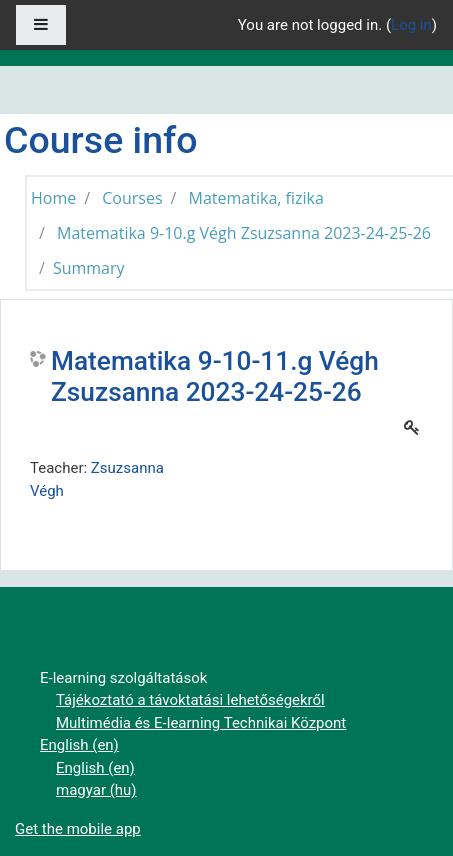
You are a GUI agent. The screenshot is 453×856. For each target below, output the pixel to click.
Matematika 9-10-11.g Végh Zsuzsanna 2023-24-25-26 (215, 377)
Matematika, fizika (256, 198)
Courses (132, 198)
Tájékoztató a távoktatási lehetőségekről (190, 700)
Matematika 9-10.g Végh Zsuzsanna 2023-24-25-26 (244, 233)
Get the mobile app (78, 829)
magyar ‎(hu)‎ (96, 790)
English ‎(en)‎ (79, 745)
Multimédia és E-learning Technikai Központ (201, 723)
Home (53, 198)
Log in (411, 25)
